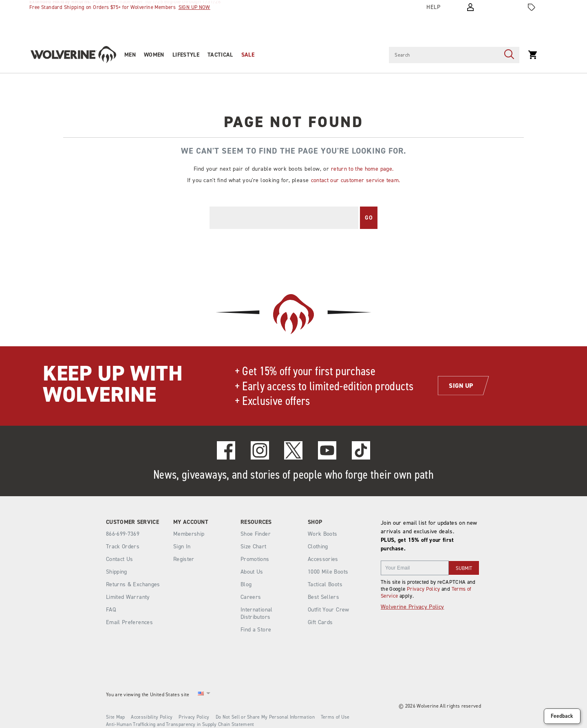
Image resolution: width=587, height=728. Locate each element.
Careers (251, 597)
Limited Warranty (128, 597)
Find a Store (256, 630)
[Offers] (532, 7)
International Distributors (257, 613)
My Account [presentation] (191, 522)
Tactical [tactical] (220, 55)
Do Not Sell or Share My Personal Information (265, 717)
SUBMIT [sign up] (464, 568)
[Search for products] (444, 55)
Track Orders (123, 547)
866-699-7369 (123, 534)
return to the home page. (362, 169)
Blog (246, 584)
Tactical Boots (325, 584)
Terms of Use (335, 717)
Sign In (182, 547)
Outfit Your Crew (329, 610)
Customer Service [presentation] (132, 522)
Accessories (323, 559)
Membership (189, 534)
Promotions (255, 559)
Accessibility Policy (152, 717)
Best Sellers (323, 597)
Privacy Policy (424, 589)
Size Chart (254, 547)
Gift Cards (320, 622)
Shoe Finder (256, 534)
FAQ (111, 610)
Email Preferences (129, 622)
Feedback (562, 716)
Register (184, 559)
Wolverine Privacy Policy (412, 607)
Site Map (115, 717)
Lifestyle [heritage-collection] (186, 55)
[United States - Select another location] (201, 695)
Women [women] (154, 55)
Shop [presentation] (315, 522)
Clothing (318, 547)
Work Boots (323, 534)
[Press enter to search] (509, 55)
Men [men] (130, 55)
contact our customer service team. (356, 180)
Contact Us (120, 559)
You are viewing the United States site (148, 695)
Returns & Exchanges (133, 584)
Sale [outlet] (248, 55)
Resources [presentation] (256, 522)
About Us (252, 572)
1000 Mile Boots (328, 572)
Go (369, 218)
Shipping (117, 572)
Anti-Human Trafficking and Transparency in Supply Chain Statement (180, 724)
